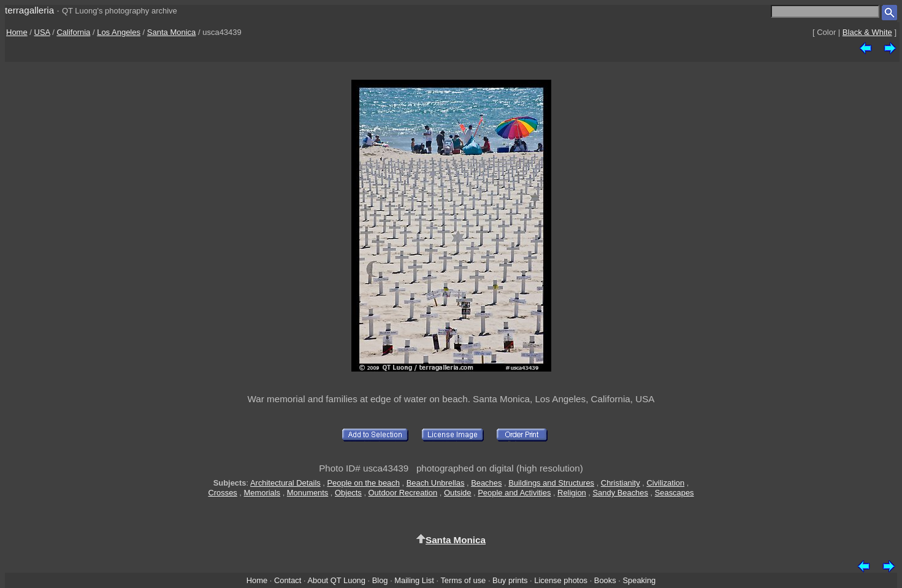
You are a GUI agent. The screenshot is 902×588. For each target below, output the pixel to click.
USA (42, 32)
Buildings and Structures (551, 483)
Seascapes (675, 493)
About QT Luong (336, 580)
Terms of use (463, 580)
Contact (288, 580)
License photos (561, 580)
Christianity (621, 483)
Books (605, 580)
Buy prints (510, 580)
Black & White (867, 32)
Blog (380, 580)
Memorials (262, 493)
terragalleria (29, 10)
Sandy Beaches (621, 493)
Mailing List (414, 580)
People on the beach (364, 483)
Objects (348, 493)
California (73, 32)
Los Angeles (119, 32)
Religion (572, 493)
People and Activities (514, 493)
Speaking (639, 580)
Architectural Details (285, 483)
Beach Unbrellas (436, 483)
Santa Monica (172, 32)
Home (17, 32)
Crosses (222, 493)
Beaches (486, 483)
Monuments (308, 493)
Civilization (665, 483)
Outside (457, 493)
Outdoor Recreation (403, 493)
